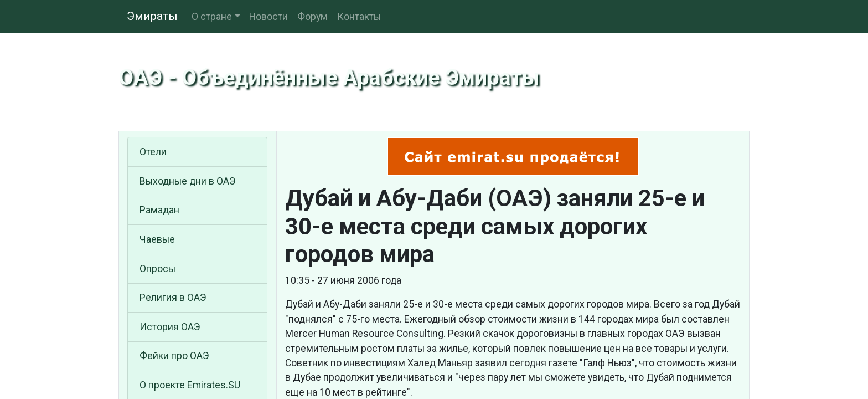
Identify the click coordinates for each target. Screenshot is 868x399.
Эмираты (152, 16)
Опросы (157, 269)
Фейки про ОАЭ (174, 356)
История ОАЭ (170, 327)
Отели (153, 152)
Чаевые (157, 239)
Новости (268, 17)
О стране (212, 17)
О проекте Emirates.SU (190, 385)
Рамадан (159, 210)
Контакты (359, 17)
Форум (312, 17)
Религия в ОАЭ (173, 298)
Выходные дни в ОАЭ (188, 181)
